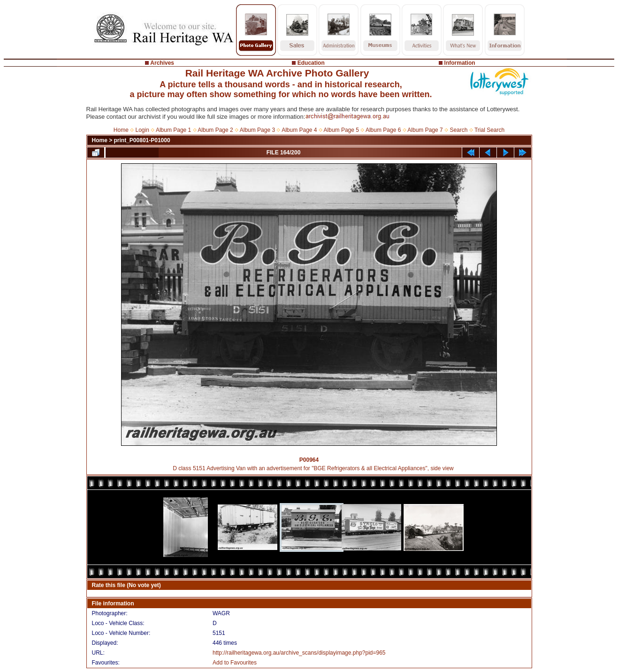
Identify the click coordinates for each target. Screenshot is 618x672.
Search (458, 130)
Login (142, 130)
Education (311, 63)
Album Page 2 (215, 130)
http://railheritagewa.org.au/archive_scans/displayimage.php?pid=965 (299, 653)
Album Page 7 (425, 130)
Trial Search (489, 130)
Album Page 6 (383, 130)
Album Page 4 (299, 130)
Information (460, 63)
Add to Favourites (235, 663)
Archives (162, 63)
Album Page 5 (341, 130)
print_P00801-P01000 (142, 140)
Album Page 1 (173, 130)
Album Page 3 (257, 130)
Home (121, 130)
